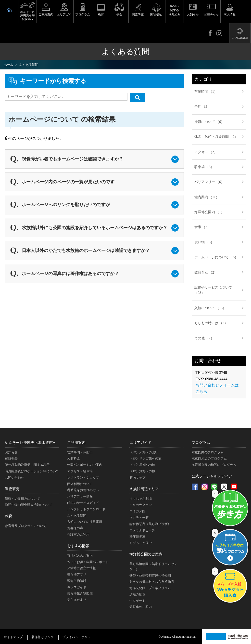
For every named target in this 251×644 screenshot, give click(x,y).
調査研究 (138, 14)
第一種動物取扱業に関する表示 (27, 465)
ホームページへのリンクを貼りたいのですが (66, 205)
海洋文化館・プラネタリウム (150, 588)
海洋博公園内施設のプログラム (214, 465)
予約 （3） (203, 107)
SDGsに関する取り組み (175, 10)
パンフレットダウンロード (86, 509)
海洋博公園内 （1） (209, 212)
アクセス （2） (206, 152)
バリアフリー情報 (80, 496)
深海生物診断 (77, 581)
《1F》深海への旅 (142, 471)
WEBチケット (211, 16)
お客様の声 (75, 528)
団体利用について (80, 484)
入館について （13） (210, 308)
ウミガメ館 (137, 511)
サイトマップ (13, 637)
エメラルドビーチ (142, 530)
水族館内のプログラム (208, 452)
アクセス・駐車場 (80, 471)
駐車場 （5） (204, 167)
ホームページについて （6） (216, 257)
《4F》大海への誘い (144, 452)
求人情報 (230, 14)
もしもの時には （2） (211, 323)
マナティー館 (139, 518)
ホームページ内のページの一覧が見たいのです (68, 182)
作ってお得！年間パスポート (88, 562)
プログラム (83, 14)
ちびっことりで (141, 543)
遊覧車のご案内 (141, 607)
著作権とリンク (43, 637)
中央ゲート (137, 601)
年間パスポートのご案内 (85, 465)
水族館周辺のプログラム (209, 458)
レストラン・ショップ (83, 478)
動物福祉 (156, 14)
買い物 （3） (204, 242)
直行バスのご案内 (80, 556)
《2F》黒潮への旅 (142, 465)
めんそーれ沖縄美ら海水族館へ (27, 16)
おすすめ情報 (78, 546)
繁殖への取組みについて (22, 499)
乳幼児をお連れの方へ (83, 490)
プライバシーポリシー (78, 637)
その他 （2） (204, 338)
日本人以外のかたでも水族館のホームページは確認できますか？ (86, 250)
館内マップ (137, 478)
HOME (9, 10)
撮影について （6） (209, 122)
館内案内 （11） (207, 197)
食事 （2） (203, 227)
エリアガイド (64, 16)
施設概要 (11, 458)
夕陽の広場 (137, 594)
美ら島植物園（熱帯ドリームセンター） (153, 566)
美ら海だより (77, 600)
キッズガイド (77, 587)
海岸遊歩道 (137, 536)
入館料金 (74, 458)
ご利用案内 (46, 14)
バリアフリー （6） (209, 182)
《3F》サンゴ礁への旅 (145, 458)
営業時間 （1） (206, 92)
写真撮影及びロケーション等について (32, 471)
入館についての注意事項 (85, 522)
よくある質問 (77, 516)
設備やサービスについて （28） (213, 290)
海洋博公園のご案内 (146, 554)
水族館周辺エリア (144, 489)
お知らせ (193, 14)
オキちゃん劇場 (141, 499)
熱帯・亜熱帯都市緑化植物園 (150, 575)
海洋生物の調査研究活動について (29, 505)
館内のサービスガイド (83, 503)
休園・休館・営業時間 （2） (216, 137)
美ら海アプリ (77, 574)
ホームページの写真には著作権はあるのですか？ (70, 274)
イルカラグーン (141, 505)
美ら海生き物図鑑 (80, 593)
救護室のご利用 (78, 534)
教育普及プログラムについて (26, 526)
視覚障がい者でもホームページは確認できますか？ (73, 159)
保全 (119, 14)
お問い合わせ (14, 478)
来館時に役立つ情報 (82, 568)
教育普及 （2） (206, 272)
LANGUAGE (240, 38)
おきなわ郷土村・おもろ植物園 (152, 582)
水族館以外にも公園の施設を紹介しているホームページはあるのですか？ (95, 228)
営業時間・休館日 (80, 452)
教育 (101, 14)
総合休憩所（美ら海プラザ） (150, 524)
